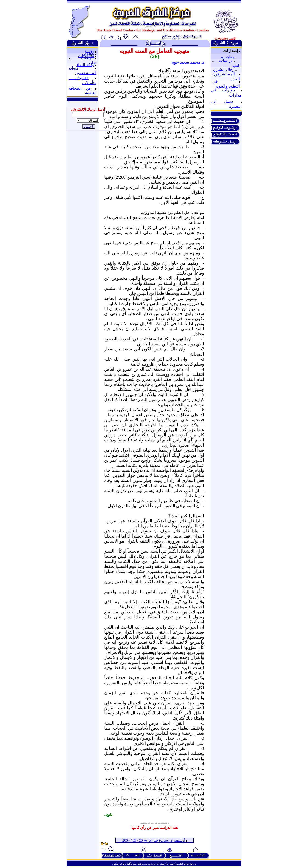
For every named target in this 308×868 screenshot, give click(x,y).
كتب (236, 65)
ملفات (86, 58)
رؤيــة (89, 51)
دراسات (226, 60)
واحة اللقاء (85, 65)
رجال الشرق (224, 69)
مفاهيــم (228, 57)
